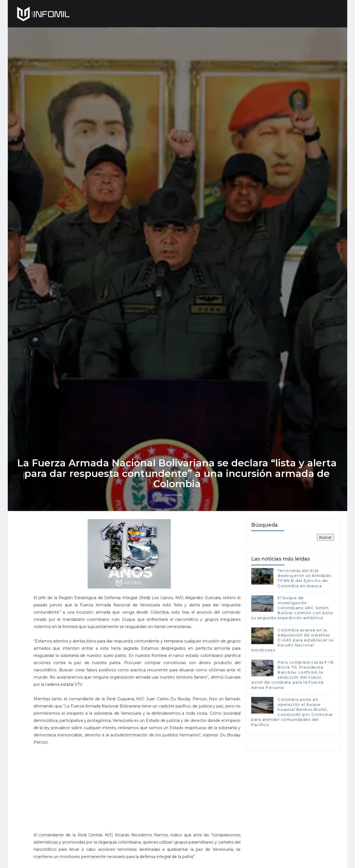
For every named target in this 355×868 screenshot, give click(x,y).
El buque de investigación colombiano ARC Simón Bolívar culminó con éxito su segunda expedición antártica (292, 645)
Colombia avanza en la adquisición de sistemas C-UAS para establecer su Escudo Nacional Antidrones (292, 677)
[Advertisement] (134, 822)
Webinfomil (173, 531)
